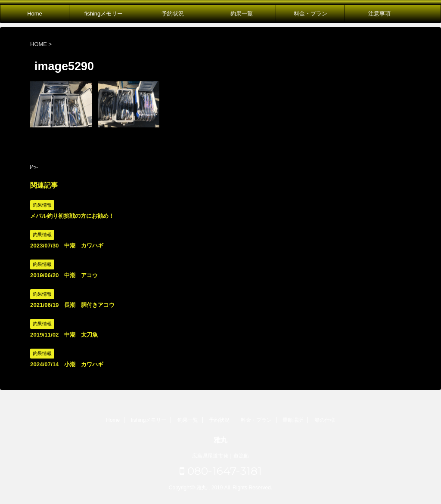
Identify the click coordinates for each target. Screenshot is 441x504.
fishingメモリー (104, 14)
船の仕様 (325, 420)
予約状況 (173, 14)
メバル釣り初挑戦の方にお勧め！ (72, 216)
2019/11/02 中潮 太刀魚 (64, 335)
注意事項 (379, 14)
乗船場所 (293, 420)
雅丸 (220, 440)
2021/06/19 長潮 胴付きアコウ (72, 305)
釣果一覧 (242, 14)
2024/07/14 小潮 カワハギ (67, 364)
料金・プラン (311, 14)
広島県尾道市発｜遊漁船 (220, 456)
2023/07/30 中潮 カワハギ (67, 246)
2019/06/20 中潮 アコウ (64, 275)
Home (35, 14)
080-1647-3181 (221, 471)
